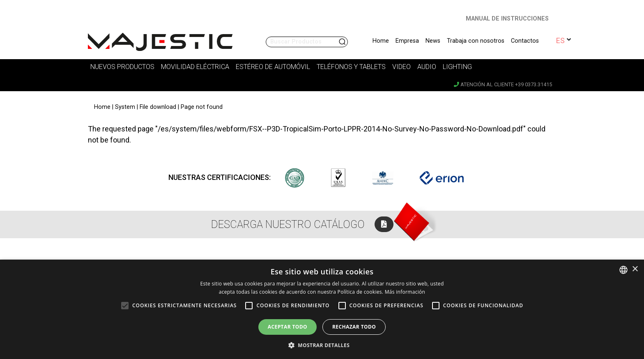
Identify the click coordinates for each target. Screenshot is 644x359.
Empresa (407, 41)
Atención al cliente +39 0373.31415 (503, 84)
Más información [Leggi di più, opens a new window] (405, 292)
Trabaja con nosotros (476, 41)
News (433, 41)
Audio (427, 67)
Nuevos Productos (122, 67)
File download (158, 107)
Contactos (525, 41)
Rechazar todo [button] (354, 327)
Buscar (343, 42)
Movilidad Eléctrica (195, 67)
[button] (322, 345)
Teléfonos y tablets (351, 67)
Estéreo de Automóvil (273, 67)
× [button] (635, 269)
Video (401, 67)
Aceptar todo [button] (287, 327)
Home (381, 41)
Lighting (457, 67)
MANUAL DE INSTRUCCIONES (507, 19)
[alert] (322, 309)
